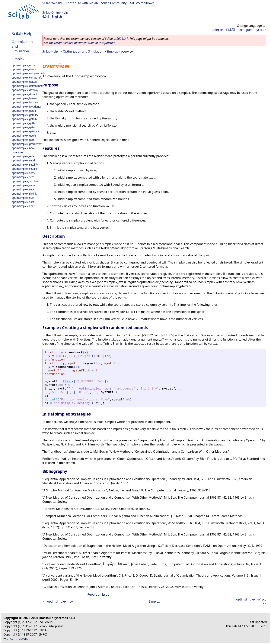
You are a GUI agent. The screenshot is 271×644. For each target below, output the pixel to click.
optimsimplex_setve (24, 185)
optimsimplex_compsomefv (28, 73)
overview (17, 152)
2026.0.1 (122, 39)
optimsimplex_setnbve (25, 181)
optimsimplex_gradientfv (27, 144)
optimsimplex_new (23, 148)
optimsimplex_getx (23, 140)
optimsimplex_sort (23, 202)
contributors (19, 639)
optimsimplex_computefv (27, 78)
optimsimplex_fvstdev (25, 102)
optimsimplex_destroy (25, 90)
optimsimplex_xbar (23, 206)
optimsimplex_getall (24, 111)
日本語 (231, 30)
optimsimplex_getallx (24, 119)
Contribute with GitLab (82, 3)
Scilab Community (114, 3)
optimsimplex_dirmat (24, 94)
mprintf (51, 400)
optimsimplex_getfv (23, 123)
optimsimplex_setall (24, 160)
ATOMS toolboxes (142, 3)
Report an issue (98, 594)
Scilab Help (22, 33)
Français (218, 30)
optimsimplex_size (23, 198)
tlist (67, 382)
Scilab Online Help (55, 12)
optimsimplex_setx (23, 189)
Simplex (18, 59)
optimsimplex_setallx (24, 169)
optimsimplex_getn (23, 127)
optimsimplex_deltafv (25, 82)
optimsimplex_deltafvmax (27, 86)
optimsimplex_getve (24, 136)
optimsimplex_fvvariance (27, 107)
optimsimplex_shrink (24, 194)
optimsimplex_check (24, 69)
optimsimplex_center (24, 65)
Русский (261, 30)
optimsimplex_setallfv (25, 165)
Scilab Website (53, 3)
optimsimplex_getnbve (25, 131)
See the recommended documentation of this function (80, 43)
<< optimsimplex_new (58, 601)
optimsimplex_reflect (24, 156)
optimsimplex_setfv (23, 173)
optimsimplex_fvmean (25, 98)
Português (245, 30)
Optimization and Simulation (83, 51)
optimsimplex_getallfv (25, 115)
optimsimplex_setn (23, 177)
